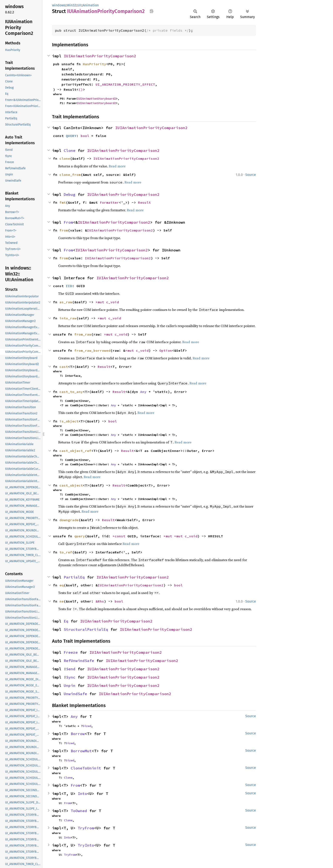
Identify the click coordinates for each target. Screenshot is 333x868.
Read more (117, 166)
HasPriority (95, 64)
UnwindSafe (75, 694)
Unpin (70, 685)
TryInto (86, 845)
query (80, 536)
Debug (70, 194)
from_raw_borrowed (92, 350)
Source (251, 175)
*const (120, 536)
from (64, 230)
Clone (70, 150)
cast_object (71, 485)
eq (62, 585)
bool (85, 136)
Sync (71, 677)
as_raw (66, 302)
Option (166, 350)
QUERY (71, 136)
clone (65, 158)
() (81, 89)
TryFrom (86, 828)
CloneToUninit (86, 768)
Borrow (78, 734)
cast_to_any (71, 392)
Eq (66, 621)
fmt (63, 202)
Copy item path (152, 11)
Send (71, 669)
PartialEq (74, 577)
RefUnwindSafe (79, 661)
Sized (87, 726)
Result (144, 202)
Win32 (71, 5)
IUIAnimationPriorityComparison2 (100, 56)
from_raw (83, 334)
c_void (113, 302)
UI (79, 5)
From (68, 222)
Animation (91, 5)
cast (64, 367)
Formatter (109, 202)
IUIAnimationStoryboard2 (96, 99)
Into (82, 794)
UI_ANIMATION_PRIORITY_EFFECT (125, 84)
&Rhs (100, 601)
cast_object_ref (75, 451)
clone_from (70, 175)
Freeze (71, 652)
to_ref (66, 552)
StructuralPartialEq (86, 629)
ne (62, 601)
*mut (101, 302)
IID (69, 286)
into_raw (68, 318)
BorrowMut (81, 751)
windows (59, 5)
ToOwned (79, 811)
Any (143, 392)
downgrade (69, 520)
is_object (69, 421)
